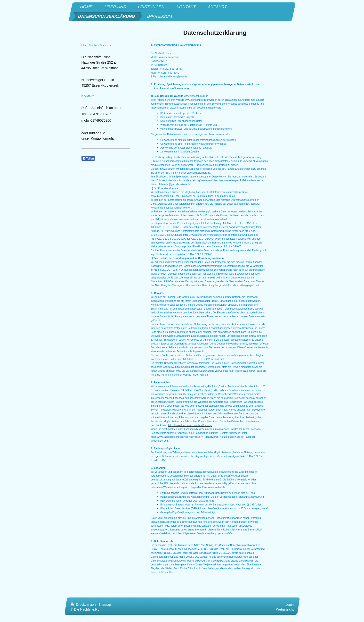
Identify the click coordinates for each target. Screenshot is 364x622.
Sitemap (105, 605)
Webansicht (285, 609)
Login (289, 605)
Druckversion (84, 605)
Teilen (88, 159)
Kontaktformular (103, 138)
